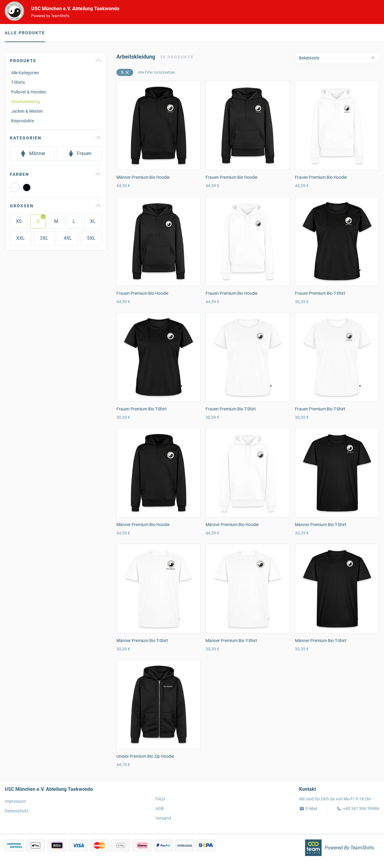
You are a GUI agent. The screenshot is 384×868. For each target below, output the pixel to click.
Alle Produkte (25, 33)
